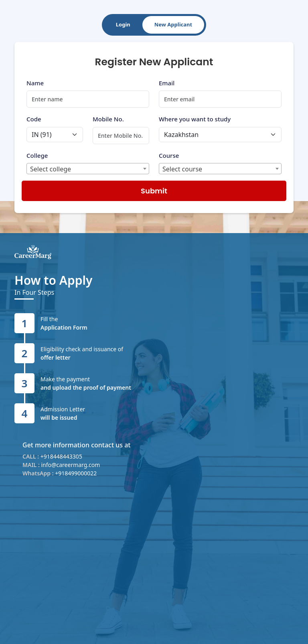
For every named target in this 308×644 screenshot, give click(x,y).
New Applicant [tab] (173, 24)
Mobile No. (108, 119)
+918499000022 (76, 473)
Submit (154, 191)
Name (35, 83)
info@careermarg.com (70, 465)
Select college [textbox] (51, 169)
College (37, 155)
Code (34, 119)
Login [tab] (123, 24)
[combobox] (88, 169)
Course (169, 155)
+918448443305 (61, 456)
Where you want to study (195, 119)
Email (167, 83)
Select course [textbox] (182, 169)
